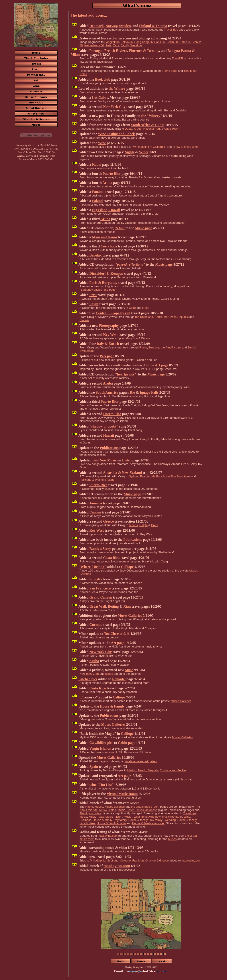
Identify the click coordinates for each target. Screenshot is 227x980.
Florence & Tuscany (144, 51)
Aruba (107, 183)
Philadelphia (98, 860)
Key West (110, 335)
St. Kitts (96, 579)
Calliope (127, 567)
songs (109, 674)
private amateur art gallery (140, 761)
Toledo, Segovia (148, 770)
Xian (127, 606)
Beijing (113, 606)
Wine (102, 143)
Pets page (107, 356)
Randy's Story (100, 549)
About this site (89, 810)
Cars (116, 45)
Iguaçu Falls (149, 392)
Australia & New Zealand (122, 473)
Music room (169, 817)
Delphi (144, 525)
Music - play (96, 817)
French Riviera (116, 51)
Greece (108, 521)
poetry (90, 674)
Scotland (113, 860)
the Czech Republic (176, 317)
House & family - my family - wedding (152, 820)
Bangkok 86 (112, 42)
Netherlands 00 (94, 45)
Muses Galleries (130, 615)
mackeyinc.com (108, 836)
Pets (108, 45)
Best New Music (104, 460)
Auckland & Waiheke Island (97, 480)
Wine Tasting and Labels (116, 134)
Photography (109, 326)
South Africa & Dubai (148, 125)
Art (180, 817)
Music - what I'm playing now (142, 817)
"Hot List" (106, 785)
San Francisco (100, 588)
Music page (143, 228)
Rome (143, 347)
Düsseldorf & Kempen (106, 273)
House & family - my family (110, 820)
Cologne (125, 860)
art (97, 674)
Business (85, 820)
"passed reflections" (130, 264)
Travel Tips (171, 30)
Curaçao (96, 625)
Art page (162, 365)
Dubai (129, 129)
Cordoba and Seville (173, 770)
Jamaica (96, 503)
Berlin (158, 317)
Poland (97, 201)
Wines (144, 152)
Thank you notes (90, 813)
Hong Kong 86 (144, 42)
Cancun (95, 512)
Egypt (94, 304)
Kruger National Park (147, 129)
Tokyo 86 (127, 42)
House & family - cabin (111, 823)
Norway (111, 26)
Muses (99, 807)
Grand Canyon (101, 597)
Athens (133, 525)
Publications (109, 448)
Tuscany (154, 347)
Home (89, 807)
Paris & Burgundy (103, 283)
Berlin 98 (172, 42)
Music (83, 817)
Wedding (136, 45)
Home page (170, 71)
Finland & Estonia (153, 26)
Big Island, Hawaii (106, 210)
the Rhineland (144, 317)
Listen (127, 460)
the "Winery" (152, 116)
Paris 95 (160, 42)
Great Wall (98, 606)
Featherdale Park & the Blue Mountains (165, 476)
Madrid (132, 770)
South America (107, 392)
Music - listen (108, 810)
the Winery (117, 88)
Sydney (134, 476)
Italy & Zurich (108, 344)
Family (125, 45)
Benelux (95, 255)
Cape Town (171, 129)
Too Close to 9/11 (117, 634)
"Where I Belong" (92, 567)
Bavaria (84, 320)
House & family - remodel (148, 823)
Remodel (119, 679)
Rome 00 (185, 42)
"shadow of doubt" (104, 426)
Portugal (96, 51)
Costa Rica (109, 246)
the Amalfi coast (171, 347)
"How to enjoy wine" (186, 147)
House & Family (112, 706)
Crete (155, 525)
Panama (98, 192)
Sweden (125, 26)
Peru (93, 295)
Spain (94, 767)
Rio (132, 392)
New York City (114, 107)
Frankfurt (138, 860)
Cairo (132, 308)
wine (93, 785)
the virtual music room (145, 807)
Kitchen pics (88, 679)
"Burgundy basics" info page (98, 290)
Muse (129, 670)
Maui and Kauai (104, 237)
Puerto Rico (112, 174)
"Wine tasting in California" (149, 147)
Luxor (146, 308)
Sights (130, 152)
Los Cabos (100, 98)
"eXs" (120, 228)
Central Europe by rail (113, 313)
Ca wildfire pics (101, 743)
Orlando (151, 860)
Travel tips (190, 813)
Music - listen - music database (137, 810)
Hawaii (109, 435)
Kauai (97, 164)
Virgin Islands (100, 748)
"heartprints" (126, 374)
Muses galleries (115, 807)
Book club (103, 79)
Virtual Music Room (122, 794)
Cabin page (127, 743)
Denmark (97, 26)
